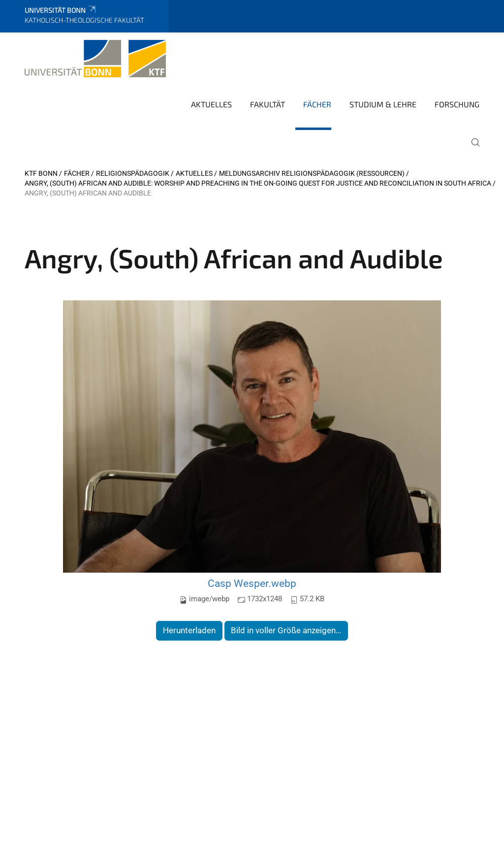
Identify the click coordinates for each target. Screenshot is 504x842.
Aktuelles (211, 104)
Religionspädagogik (133, 173)
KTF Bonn (41, 173)
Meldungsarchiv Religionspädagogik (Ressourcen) (312, 173)
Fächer (317, 104)
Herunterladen (189, 630)
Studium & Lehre (383, 104)
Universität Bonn (61, 10)
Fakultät (268, 104)
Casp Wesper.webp (252, 583)
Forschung (457, 104)
